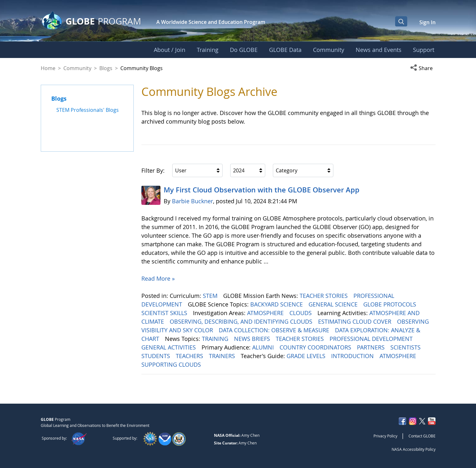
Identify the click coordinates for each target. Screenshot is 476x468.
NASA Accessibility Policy (414, 449)
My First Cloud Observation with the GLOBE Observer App (262, 190)
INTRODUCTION (353, 356)
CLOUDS (301, 313)
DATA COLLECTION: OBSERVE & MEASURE (275, 330)
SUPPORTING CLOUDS (172, 364)
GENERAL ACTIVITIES (169, 347)
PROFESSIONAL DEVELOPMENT (372, 339)
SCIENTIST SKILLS (165, 313)
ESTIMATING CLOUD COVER (355, 321)
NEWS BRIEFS (253, 339)
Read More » (158, 278)
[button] (423, 68)
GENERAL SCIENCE (334, 304)
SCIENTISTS (406, 347)
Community (77, 68)
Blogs (106, 68)
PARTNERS (372, 347)
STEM (211, 296)
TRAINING (216, 339)
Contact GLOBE (422, 436)
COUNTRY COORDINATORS (316, 347)
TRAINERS (223, 356)
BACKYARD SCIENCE (277, 304)
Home (48, 68)
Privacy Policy (385, 436)
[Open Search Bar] (401, 21)
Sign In (427, 22)
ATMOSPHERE (266, 313)
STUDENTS (156, 356)
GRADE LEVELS (307, 356)
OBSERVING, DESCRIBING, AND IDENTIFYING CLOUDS (242, 321)
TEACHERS (190, 356)
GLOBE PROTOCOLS (391, 304)
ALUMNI (264, 347)
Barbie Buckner (192, 201)
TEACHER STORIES (324, 296)
